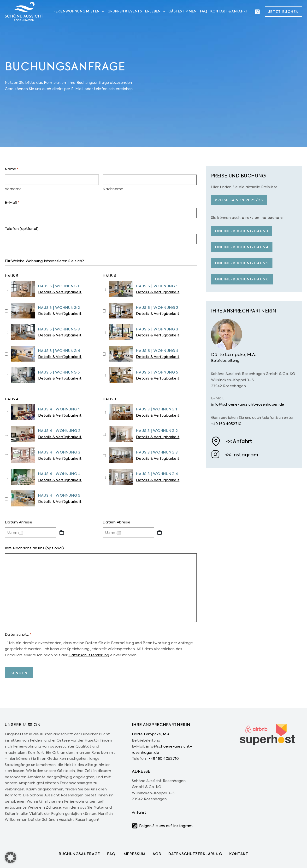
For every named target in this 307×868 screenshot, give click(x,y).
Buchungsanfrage (79, 854)
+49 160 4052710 (226, 424)
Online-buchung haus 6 (242, 279)
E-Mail (12, 203)
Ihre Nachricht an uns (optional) (34, 548)
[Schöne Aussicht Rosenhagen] (24, 11)
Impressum (134, 854)
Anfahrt (243, 442)
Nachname (113, 189)
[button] (283, 12)
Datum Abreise (116, 522)
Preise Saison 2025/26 (239, 200)
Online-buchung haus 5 (242, 263)
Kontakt (239, 854)
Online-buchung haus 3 (242, 231)
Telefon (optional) (22, 229)
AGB (157, 854)
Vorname (13, 189)
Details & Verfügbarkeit (60, 292)
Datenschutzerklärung (89, 655)
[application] (102, 12)
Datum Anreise (18, 522)
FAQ (111, 854)
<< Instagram (242, 455)
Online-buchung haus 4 (242, 247)
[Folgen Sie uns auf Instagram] (162, 826)
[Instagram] (257, 12)
